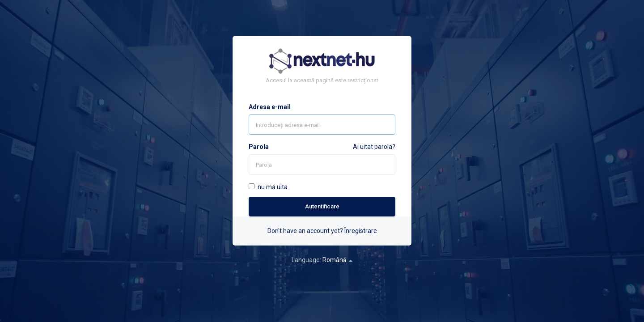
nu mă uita (268, 187)
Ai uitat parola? (374, 147)
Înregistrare (361, 231)
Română (337, 260)
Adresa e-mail (270, 107)
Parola (259, 147)
